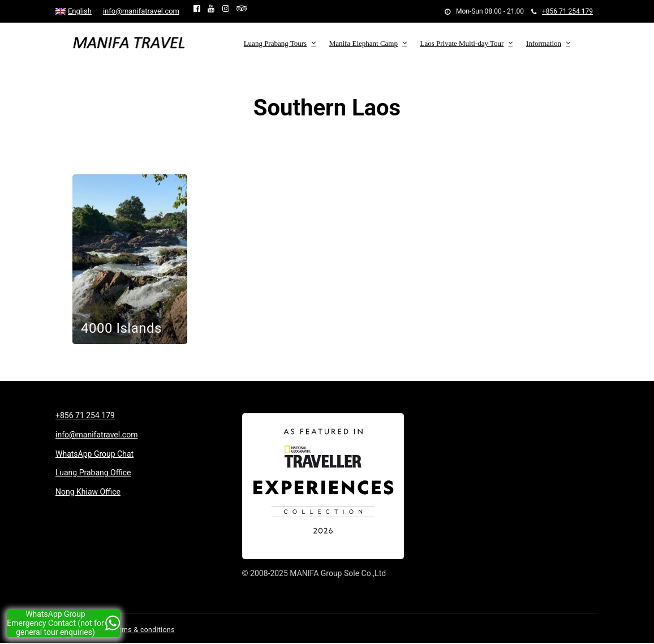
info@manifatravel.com (141, 11)
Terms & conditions (143, 630)
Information (544, 43)
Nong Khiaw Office (88, 492)
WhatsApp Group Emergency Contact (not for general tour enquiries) (63, 623)
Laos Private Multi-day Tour (462, 43)
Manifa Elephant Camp (363, 43)
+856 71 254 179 (562, 11)
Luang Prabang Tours (276, 43)
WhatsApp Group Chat (94, 454)
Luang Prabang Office (93, 473)
